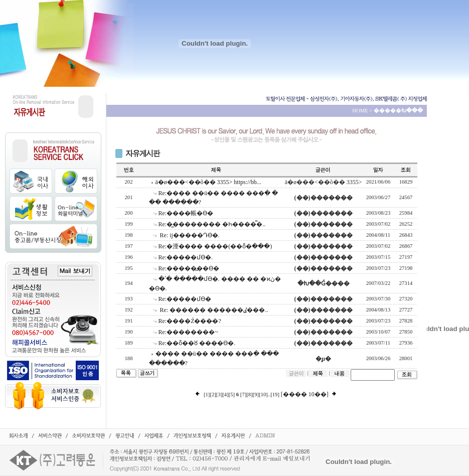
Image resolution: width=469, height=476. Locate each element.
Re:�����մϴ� (185, 299)
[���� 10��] (305, 394)
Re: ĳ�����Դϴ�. (189, 235)
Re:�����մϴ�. (186, 257)
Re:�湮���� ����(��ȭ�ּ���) (215, 246)
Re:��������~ (188, 332)
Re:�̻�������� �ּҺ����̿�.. (212, 224)
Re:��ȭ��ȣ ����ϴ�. (197, 343)
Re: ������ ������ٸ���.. (213, 310)
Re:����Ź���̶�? (190, 321)
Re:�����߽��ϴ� (189, 268)
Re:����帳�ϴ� (186, 213)
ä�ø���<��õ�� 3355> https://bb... (208, 182)
